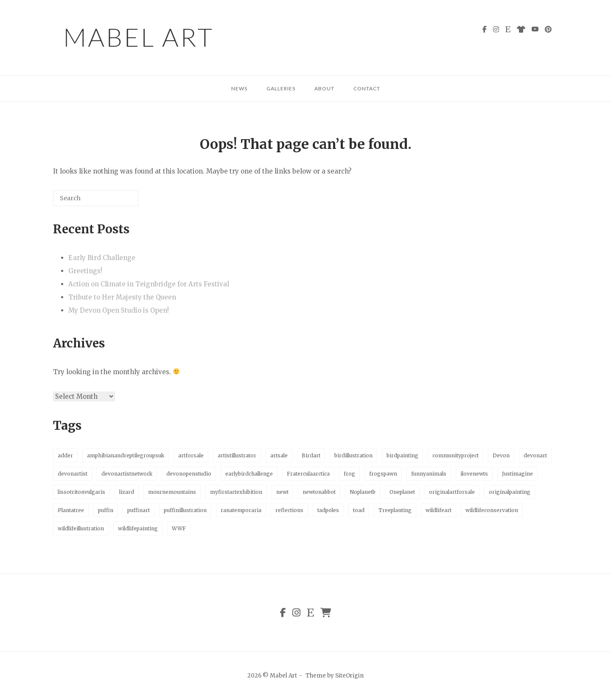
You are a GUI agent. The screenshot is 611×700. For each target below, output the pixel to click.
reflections (289, 510)
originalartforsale (452, 492)
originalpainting (510, 492)
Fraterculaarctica (308, 474)
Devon (501, 455)
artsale (279, 455)
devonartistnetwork (127, 474)
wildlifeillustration (81, 528)
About (324, 88)
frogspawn (383, 474)
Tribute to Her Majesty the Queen (122, 297)
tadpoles (328, 510)
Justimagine (517, 474)
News (239, 88)
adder (65, 455)
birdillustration (353, 455)
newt (282, 492)
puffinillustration (185, 510)
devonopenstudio (189, 474)
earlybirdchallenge (249, 474)
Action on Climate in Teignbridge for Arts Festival (149, 284)
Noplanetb (363, 492)
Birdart (311, 455)
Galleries (281, 88)
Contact (367, 88)
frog (349, 474)
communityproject (455, 455)
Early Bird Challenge (102, 258)
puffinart (139, 510)
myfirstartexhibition (236, 492)
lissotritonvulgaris (81, 492)
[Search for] (96, 198)
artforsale (191, 455)
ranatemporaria (241, 510)
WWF (179, 528)
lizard (127, 492)
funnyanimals (429, 474)
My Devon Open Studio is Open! (119, 310)
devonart (535, 455)
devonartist (73, 474)
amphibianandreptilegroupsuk (126, 455)
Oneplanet (402, 492)
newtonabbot (319, 492)
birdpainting (402, 455)
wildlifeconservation (492, 510)
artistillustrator (237, 455)
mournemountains (172, 492)
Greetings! (85, 271)
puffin (106, 510)
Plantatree (71, 510)
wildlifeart (439, 510)
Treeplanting (395, 510)
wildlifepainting (138, 528)
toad (359, 510)
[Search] (119, 201)
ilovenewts (474, 474)
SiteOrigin (349, 676)
